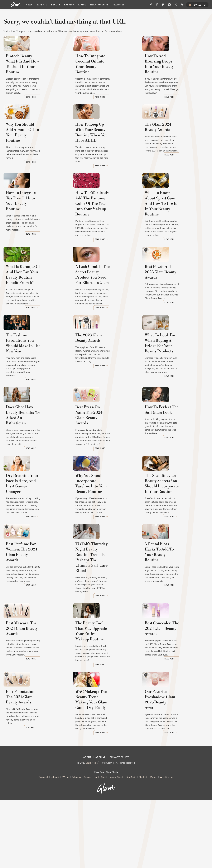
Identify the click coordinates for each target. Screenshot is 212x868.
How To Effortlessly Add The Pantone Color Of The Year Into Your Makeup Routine (104, 232)
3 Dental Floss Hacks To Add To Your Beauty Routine (173, 615)
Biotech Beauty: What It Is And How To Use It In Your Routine (34, 78)
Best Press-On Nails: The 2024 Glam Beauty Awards (103, 464)
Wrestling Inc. (167, 845)
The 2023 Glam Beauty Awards (103, 383)
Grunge (87, 845)
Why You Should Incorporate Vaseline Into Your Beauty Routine (102, 540)
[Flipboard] (163, 6)
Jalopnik (55, 845)
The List (143, 845)
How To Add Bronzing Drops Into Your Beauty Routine (175, 78)
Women (153, 845)
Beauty (56, 5)
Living (82, 5)
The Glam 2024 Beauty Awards (172, 149)
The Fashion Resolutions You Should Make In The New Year (33, 386)
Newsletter (197, 5)
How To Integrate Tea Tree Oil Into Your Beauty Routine (33, 230)
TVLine (66, 845)
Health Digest (100, 845)
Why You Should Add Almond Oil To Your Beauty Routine (36, 151)
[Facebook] (151, 6)
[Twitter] (176, 6)
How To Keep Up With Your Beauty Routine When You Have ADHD (104, 154)
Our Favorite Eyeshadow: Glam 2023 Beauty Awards (173, 772)
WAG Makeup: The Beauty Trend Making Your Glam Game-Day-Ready (105, 775)
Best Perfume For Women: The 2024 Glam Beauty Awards (33, 615)
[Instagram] (169, 6)
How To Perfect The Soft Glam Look (172, 464)
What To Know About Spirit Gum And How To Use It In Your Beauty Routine (175, 232)
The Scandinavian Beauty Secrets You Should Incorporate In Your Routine (175, 540)
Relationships (99, 5)
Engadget (43, 845)
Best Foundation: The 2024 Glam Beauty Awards (36, 772)
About (87, 825)
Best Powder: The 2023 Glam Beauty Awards (171, 308)
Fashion (69, 5)
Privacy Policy (119, 825)
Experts (42, 5)
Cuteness (76, 845)
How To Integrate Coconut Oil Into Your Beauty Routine (103, 78)
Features (118, 5)
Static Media (92, 831)
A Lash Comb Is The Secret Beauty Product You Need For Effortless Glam (102, 311)
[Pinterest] (157, 6)
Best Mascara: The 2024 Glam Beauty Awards (33, 694)
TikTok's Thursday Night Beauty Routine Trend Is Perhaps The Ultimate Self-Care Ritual (105, 618)
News (29, 5)
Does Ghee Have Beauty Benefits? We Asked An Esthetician (36, 464)
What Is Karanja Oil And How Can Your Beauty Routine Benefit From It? (36, 311)
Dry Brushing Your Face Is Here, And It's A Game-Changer (35, 537)
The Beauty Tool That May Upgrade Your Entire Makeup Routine (102, 696)
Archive (101, 825)
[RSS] (182, 6)
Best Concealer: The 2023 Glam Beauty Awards (173, 694)
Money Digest (116, 845)
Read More (59, 101)
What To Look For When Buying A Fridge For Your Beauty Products (174, 389)
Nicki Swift (131, 845)
